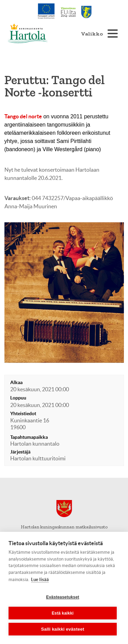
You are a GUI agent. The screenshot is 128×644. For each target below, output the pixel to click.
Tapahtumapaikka (29, 437)
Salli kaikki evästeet (62, 629)
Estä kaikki (62, 613)
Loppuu (18, 398)
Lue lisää (40, 580)
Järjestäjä (20, 452)
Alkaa (16, 382)
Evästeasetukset (63, 597)
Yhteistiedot (23, 413)
